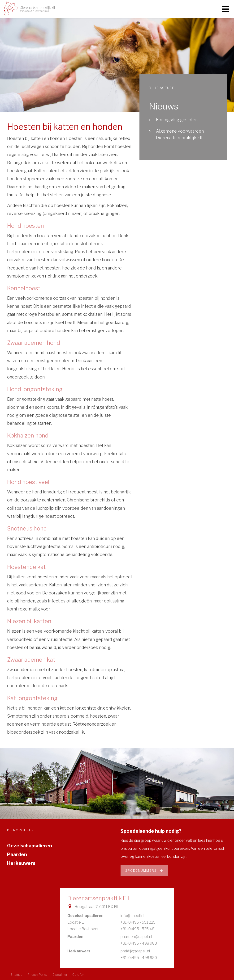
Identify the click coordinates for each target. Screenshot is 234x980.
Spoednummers (144, 871)
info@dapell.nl (132, 916)
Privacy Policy (37, 975)
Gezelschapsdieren (30, 846)
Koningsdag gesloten (177, 120)
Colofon (78, 975)
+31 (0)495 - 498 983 (139, 943)
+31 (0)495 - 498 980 (139, 958)
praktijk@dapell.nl (135, 951)
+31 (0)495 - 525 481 (138, 929)
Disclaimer (60, 975)
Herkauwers (21, 863)
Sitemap (17, 975)
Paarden (17, 854)
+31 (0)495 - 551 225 (138, 922)
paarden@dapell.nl (136, 937)
